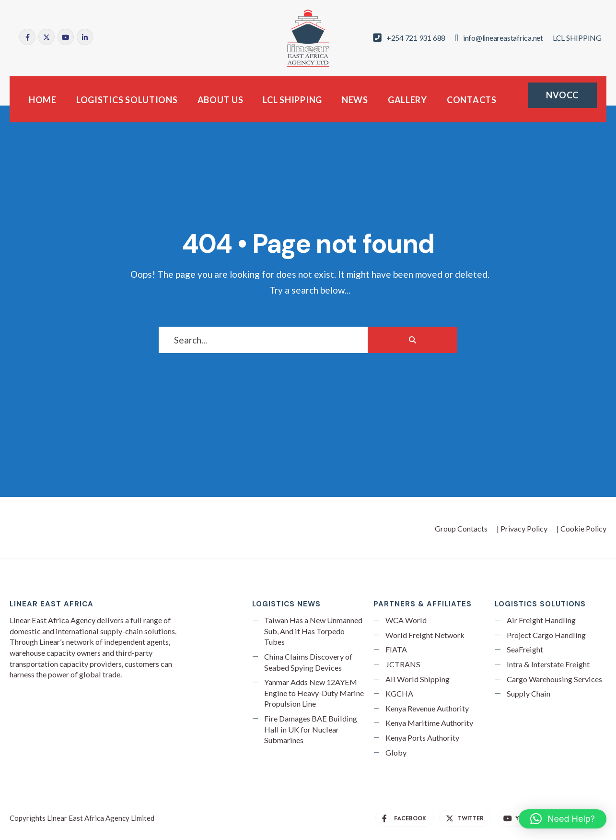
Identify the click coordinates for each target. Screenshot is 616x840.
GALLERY (407, 100)
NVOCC (562, 95)
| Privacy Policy (522, 528)
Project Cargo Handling (546, 635)
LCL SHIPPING (292, 100)
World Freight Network (425, 635)
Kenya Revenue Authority (427, 708)
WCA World (406, 620)
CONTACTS (472, 100)
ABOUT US (221, 100)
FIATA (396, 649)
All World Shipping (418, 679)
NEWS (355, 100)
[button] (563, 819)
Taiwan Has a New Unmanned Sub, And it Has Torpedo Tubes (313, 631)
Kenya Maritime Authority (429, 723)
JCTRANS (403, 664)
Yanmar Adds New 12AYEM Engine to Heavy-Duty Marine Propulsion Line (314, 693)
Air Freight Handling (541, 620)
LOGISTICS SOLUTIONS (127, 100)
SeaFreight (525, 649)
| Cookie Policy (581, 528)
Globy (396, 752)
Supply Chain (529, 693)
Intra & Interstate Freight (548, 664)
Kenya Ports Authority (422, 738)
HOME (43, 100)
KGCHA (399, 693)
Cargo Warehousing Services (554, 679)
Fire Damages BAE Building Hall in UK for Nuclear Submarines (311, 729)
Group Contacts (461, 528)
